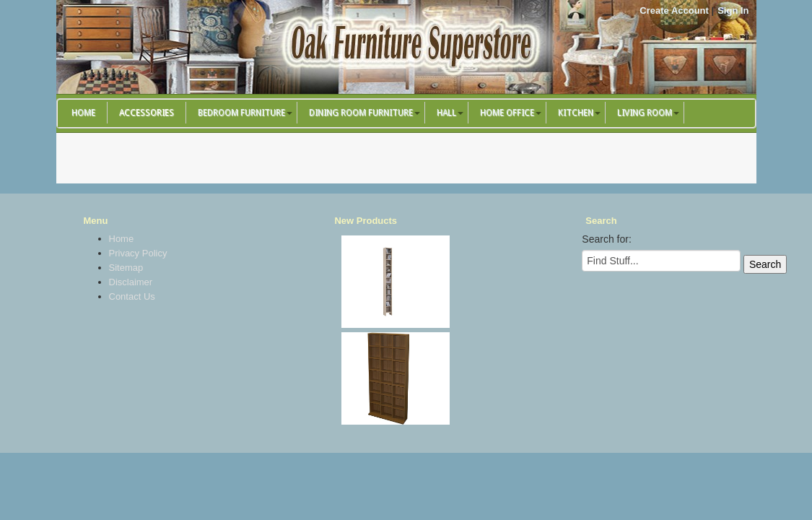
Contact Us (132, 296)
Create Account (674, 10)
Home (83, 113)
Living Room (645, 113)
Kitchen (576, 113)
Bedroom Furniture (241, 113)
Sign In (733, 10)
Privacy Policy (138, 253)
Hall (446, 113)
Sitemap (126, 268)
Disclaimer (131, 282)
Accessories (147, 113)
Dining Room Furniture (361, 113)
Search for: (606, 239)
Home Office (507, 113)
